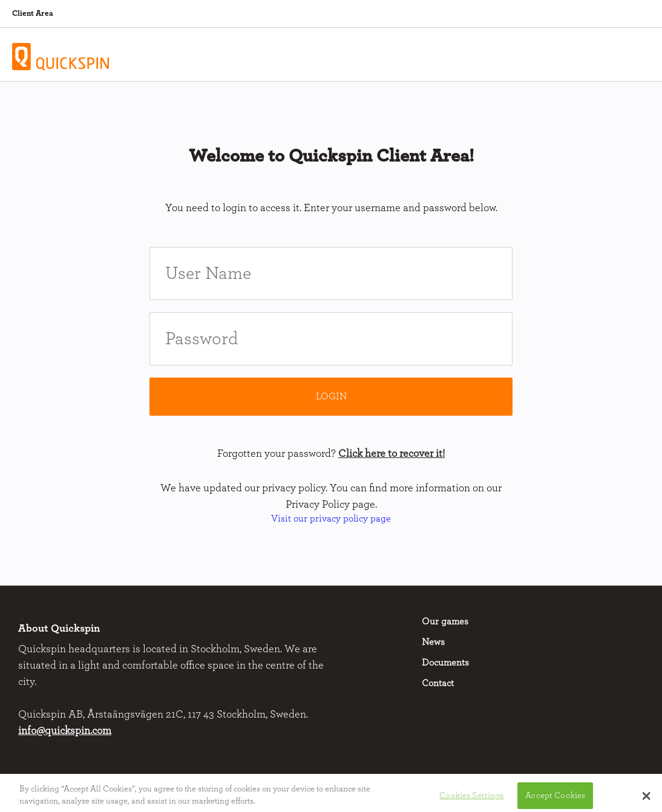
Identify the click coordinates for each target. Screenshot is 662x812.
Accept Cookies (555, 798)
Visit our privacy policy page (331, 519)
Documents (445, 663)
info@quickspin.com (65, 731)
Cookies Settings (471, 798)
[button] (647, 798)
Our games (445, 621)
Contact (438, 683)
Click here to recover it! (392, 454)
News (433, 642)
